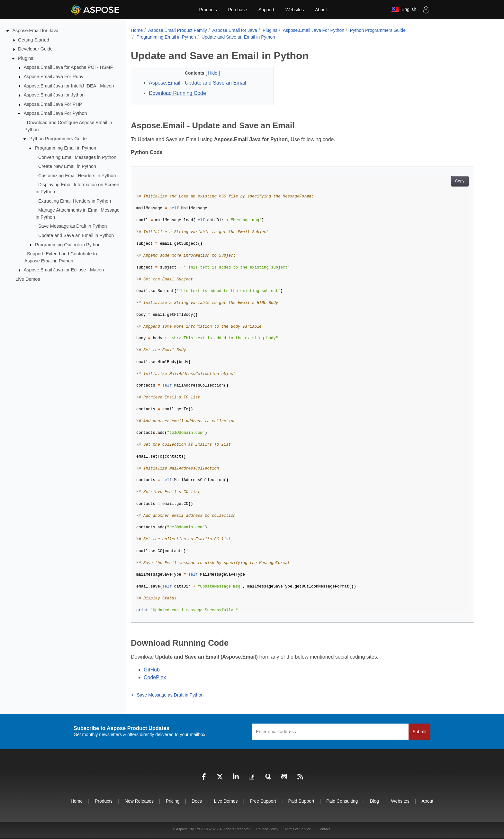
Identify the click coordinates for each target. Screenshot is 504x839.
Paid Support (301, 801)
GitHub (152, 670)
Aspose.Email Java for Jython (54, 95)
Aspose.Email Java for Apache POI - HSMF (68, 67)
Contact (324, 829)
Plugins (26, 58)
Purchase (238, 10)
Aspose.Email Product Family (178, 30)
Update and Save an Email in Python (76, 235)
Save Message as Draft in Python (73, 226)
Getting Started (34, 40)
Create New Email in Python (67, 166)
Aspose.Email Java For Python (55, 113)
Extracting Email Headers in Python (75, 201)
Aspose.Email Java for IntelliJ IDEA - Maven (69, 86)
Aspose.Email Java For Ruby (54, 77)
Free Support (263, 801)
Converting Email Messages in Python (77, 157)
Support (266, 10)
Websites (295, 10)
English (404, 10)
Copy (460, 181)
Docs (197, 801)
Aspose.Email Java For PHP (53, 104)
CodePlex (155, 677)
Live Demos (28, 279)
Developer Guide (35, 49)
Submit (419, 732)
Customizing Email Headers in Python (77, 176)
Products (208, 10)
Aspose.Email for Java (36, 31)
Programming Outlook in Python (68, 244)
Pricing (173, 801)
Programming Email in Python (66, 148)
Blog (374, 801)
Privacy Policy (268, 829)
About (321, 10)
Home (137, 30)
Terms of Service (298, 829)
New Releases (139, 801)
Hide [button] (213, 73)
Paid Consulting (342, 801)
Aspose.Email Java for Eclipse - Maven (64, 270)
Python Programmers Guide (58, 139)
